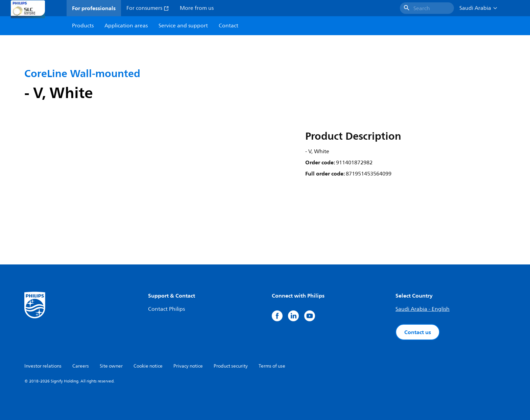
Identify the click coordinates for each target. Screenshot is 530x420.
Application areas (126, 26)
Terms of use (272, 366)
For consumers (148, 8)
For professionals (94, 8)
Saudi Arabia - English (423, 309)
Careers (81, 366)
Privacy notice (188, 366)
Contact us (418, 332)
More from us (197, 8)
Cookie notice (148, 366)
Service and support (183, 26)
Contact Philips (166, 309)
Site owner (111, 366)
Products (83, 26)
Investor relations (43, 366)
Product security (231, 366)
